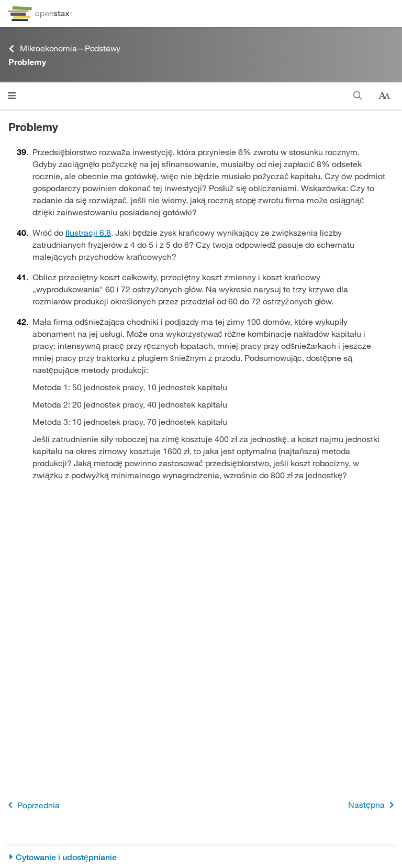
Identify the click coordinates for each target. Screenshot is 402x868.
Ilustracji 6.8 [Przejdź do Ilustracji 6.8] (88, 232)
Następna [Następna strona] (373, 805)
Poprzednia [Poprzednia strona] (32, 805)
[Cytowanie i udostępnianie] (201, 857)
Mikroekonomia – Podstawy (64, 48)
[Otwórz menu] (12, 96)
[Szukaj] (358, 96)
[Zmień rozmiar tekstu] (384, 96)
